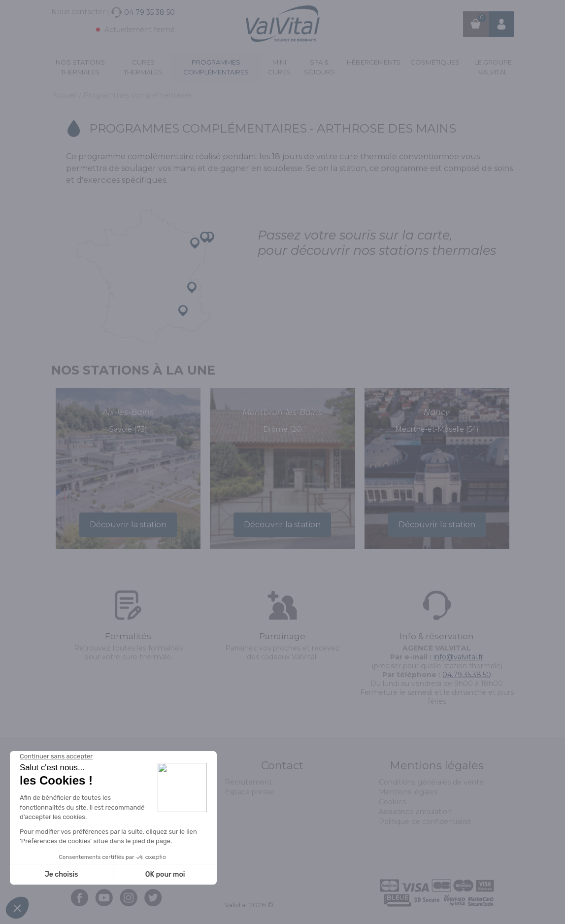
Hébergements (374, 62)
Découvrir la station (128, 525)
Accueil (66, 95)
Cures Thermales (143, 67)
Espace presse (249, 792)
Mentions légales (408, 792)
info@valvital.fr (458, 657)
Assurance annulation (415, 812)
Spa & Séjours (319, 67)
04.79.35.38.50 (467, 675)
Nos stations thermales (80, 67)
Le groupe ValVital (493, 67)
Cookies (392, 802)
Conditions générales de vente (431, 782)
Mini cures (279, 67)
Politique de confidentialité (425, 821)
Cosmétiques (435, 62)
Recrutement (248, 782)
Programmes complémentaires (216, 67)
